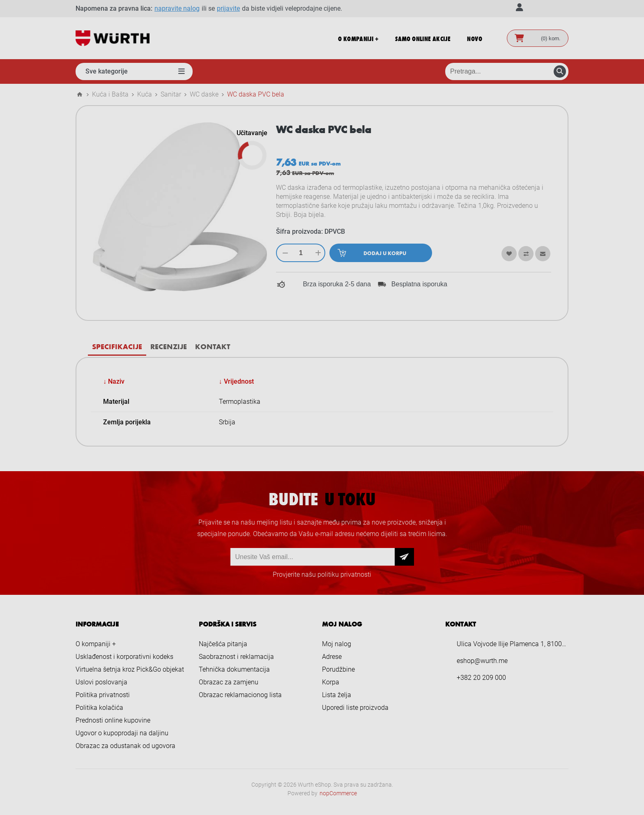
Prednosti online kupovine (113, 720)
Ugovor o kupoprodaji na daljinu (122, 733)
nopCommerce (338, 793)
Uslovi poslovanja (101, 682)
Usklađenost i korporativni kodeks (124, 657)
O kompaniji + (96, 644)
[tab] (117, 346)
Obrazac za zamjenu (229, 682)
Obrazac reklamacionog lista (240, 695)
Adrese (332, 657)
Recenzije (169, 346)
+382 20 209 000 (481, 678)
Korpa (331, 682)
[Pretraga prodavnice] (507, 71)
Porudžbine (338, 669)
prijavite (228, 8)
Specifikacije (117, 346)
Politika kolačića (99, 708)
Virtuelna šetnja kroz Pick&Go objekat (130, 669)
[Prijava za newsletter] (313, 557)
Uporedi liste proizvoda (355, 708)
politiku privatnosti (344, 574)
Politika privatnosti (103, 695)
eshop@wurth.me (482, 661)
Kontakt (213, 346)
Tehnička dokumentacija (234, 669)
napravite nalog (177, 8)
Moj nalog (337, 644)
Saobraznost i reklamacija (236, 657)
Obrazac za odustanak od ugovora (125, 746)
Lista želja (337, 695)
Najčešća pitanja (223, 644)
